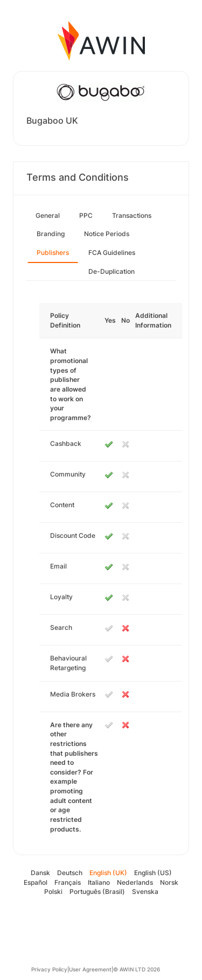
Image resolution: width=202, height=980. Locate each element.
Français (68, 882)
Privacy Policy (49, 969)
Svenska (145, 892)
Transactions (132, 215)
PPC (86, 215)
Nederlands (135, 882)
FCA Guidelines (112, 253)
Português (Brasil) (97, 892)
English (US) (153, 873)
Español (36, 882)
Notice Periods (107, 234)
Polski (53, 892)
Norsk (169, 882)
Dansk (40, 873)
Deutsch (70, 873)
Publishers (53, 253)
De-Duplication (112, 271)
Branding (51, 234)
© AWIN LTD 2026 (137, 969)
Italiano (99, 882)
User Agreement (90, 969)
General (48, 215)
